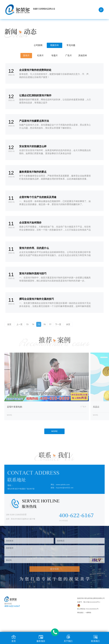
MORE (55, 431)
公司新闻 (38, 45)
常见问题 (71, 45)
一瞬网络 (88, 613)
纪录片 (40, 56)
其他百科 (83, 56)
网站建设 (80, 613)
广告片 (69, 56)
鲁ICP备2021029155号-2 (92, 602)
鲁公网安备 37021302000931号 (88, 609)
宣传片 (26, 56)
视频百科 (54, 45)
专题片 (54, 56)
